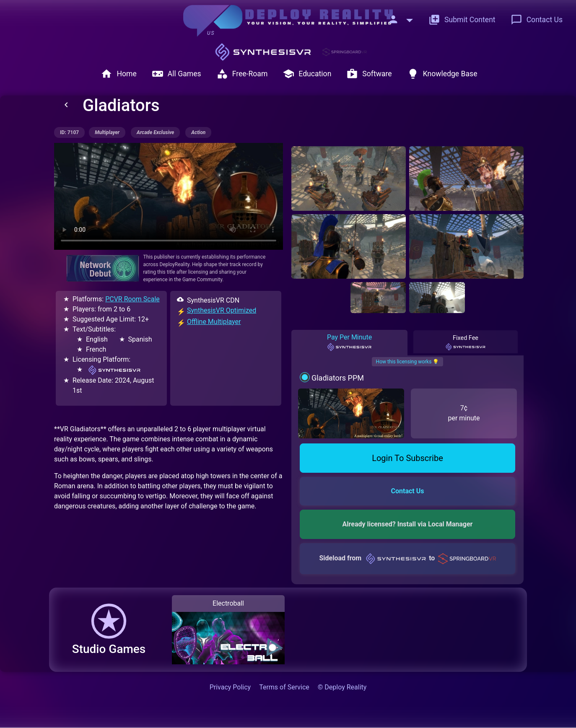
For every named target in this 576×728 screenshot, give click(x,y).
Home (118, 74)
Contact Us (537, 20)
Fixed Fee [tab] (466, 343)
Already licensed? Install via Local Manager (408, 524)
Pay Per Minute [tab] (349, 342)
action (198, 132)
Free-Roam (242, 74)
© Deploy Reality (342, 687)
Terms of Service (284, 687)
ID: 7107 (69, 132)
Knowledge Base (442, 74)
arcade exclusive (155, 132)
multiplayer (107, 132)
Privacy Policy (230, 687)
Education (307, 74)
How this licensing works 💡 (408, 362)
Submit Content (462, 20)
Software (369, 74)
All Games (176, 74)
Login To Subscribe (407, 458)
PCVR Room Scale (132, 299)
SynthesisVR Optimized (222, 310)
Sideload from (407, 558)
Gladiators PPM (338, 378)
